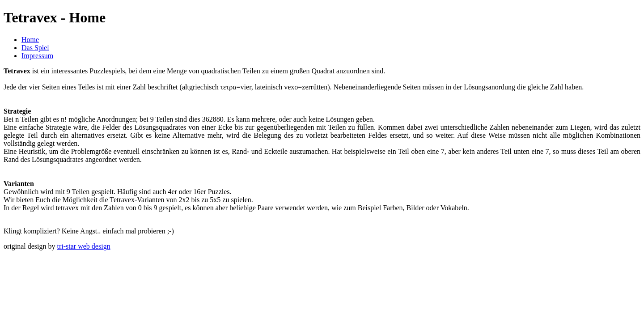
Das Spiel (35, 48)
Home (30, 40)
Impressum (37, 56)
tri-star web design (84, 246)
